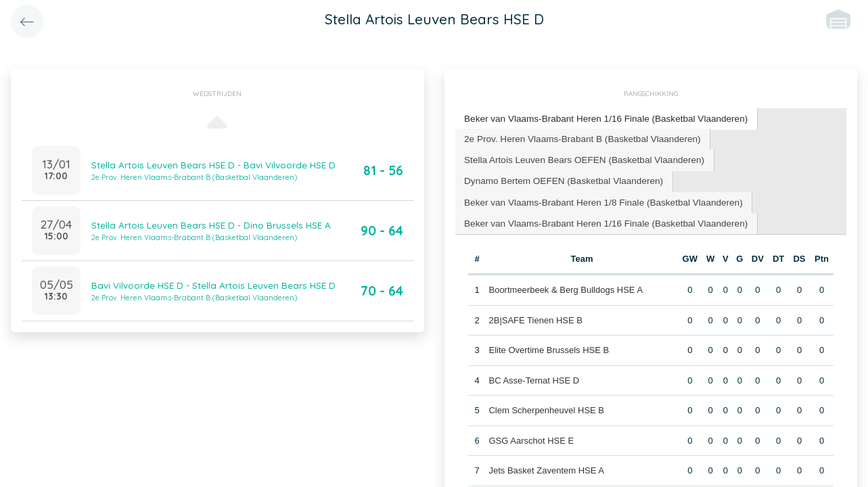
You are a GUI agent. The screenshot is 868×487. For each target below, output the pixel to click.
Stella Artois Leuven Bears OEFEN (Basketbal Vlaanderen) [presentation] (579, 157)
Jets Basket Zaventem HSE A (546, 465)
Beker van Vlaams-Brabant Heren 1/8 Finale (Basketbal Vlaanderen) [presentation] (598, 198)
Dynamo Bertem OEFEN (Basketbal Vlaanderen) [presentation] (559, 178)
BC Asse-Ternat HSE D (534, 374)
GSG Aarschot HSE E (531, 435)
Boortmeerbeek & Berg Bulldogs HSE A (566, 284)
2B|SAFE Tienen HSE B (535, 314)
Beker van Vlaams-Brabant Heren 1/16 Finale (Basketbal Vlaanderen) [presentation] (600, 118)
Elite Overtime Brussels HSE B (549, 345)
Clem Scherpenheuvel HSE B (546, 405)
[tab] (600, 119)
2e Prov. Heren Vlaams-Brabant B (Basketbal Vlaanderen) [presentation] (577, 137)
